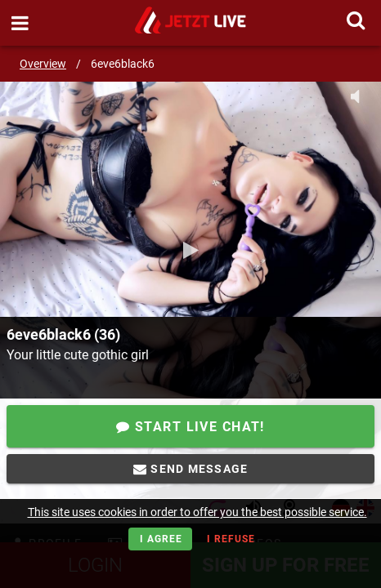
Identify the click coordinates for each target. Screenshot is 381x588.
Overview (43, 64)
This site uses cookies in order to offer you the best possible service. (197, 512)
